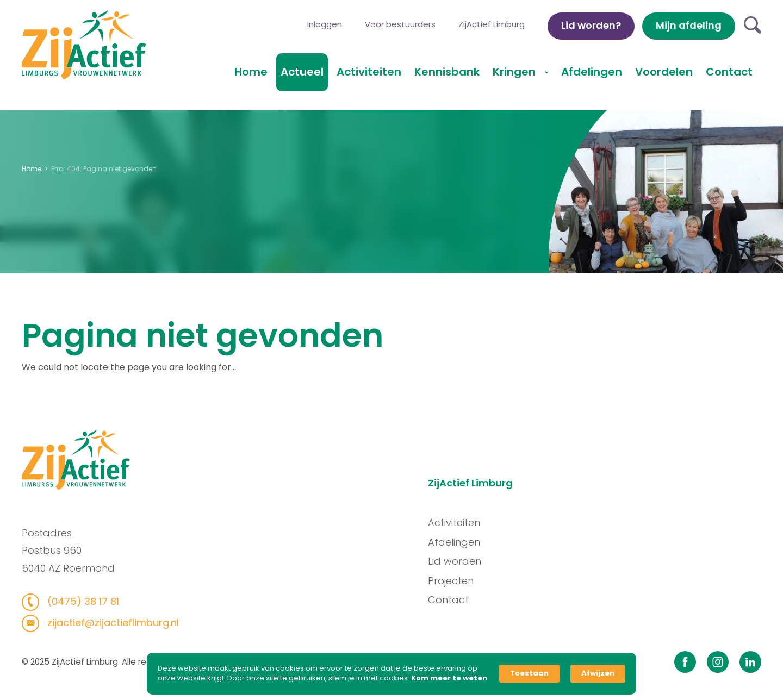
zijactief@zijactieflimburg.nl (107, 623)
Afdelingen (592, 72)
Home (251, 72)
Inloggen (325, 24)
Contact (729, 72)
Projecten (455, 581)
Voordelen (664, 72)
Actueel (302, 72)
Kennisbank (447, 72)
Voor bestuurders (400, 24)
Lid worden (459, 561)
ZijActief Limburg (492, 24)
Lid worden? (591, 25)
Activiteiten (369, 72)
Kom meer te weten (449, 678)
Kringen (515, 72)
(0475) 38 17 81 (77, 601)
